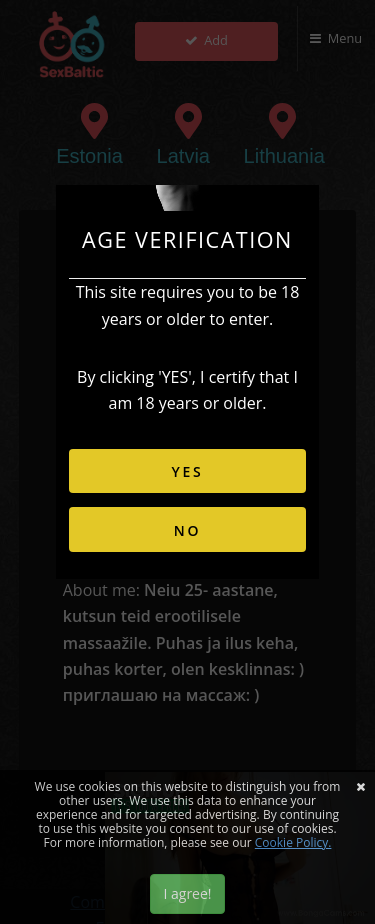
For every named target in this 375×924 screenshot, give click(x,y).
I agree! (187, 893)
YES (187, 471)
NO (188, 530)
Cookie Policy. (293, 842)
